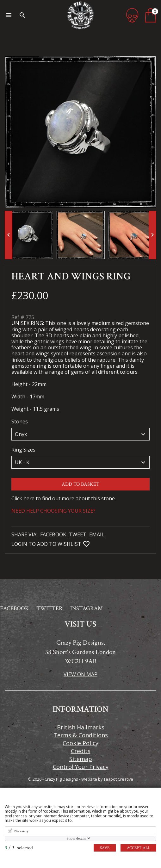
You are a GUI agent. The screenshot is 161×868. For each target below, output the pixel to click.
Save (105, 848)
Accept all (138, 848)
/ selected (19, 848)
